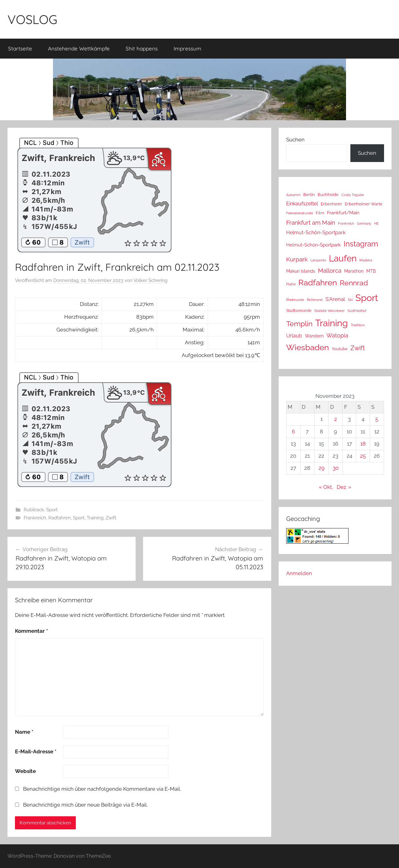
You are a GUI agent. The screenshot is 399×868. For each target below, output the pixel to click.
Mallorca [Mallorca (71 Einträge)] (330, 271)
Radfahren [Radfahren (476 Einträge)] (318, 283)
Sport (52, 510)
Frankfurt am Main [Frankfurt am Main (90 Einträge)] (311, 223)
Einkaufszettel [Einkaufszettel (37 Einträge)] (302, 204)
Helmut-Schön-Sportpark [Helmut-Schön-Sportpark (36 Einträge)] (316, 233)
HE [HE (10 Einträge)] (376, 223)
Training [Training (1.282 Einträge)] (332, 323)
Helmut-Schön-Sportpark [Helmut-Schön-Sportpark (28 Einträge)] (313, 245)
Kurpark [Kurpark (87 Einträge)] (297, 259)
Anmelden (299, 573)
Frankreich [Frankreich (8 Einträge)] (346, 223)
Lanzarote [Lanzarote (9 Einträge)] (318, 260)
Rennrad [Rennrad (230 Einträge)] (354, 283)
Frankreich (35, 518)
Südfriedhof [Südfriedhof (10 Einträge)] (357, 311)
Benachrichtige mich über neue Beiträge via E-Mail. (85, 805)
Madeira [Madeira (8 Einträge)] (366, 260)
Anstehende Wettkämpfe (79, 48)
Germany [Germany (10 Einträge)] (364, 223)
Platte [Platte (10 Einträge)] (291, 284)
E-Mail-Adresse (36, 751)
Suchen (295, 140)
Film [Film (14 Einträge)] (320, 213)
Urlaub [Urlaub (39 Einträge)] (294, 336)
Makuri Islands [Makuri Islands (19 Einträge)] (301, 271)
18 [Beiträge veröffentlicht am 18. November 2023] (363, 444)
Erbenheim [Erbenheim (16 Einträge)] (331, 204)
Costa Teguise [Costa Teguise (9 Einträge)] (353, 195)
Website (25, 771)
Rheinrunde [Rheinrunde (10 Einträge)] (295, 300)
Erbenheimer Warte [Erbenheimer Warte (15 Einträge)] (364, 204)
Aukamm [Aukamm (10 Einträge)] (293, 195)
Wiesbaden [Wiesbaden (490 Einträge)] (308, 347)
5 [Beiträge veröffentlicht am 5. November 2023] (377, 419)
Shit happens (142, 48)
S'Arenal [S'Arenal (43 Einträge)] (335, 299)
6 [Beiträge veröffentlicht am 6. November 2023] (293, 432)
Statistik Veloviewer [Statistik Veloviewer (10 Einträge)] (329, 311)
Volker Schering (150, 280)
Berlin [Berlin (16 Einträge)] (309, 195)
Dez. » (344, 487)
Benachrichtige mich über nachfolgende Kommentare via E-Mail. (102, 789)
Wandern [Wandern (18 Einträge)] (314, 336)
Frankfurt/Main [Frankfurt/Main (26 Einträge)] (343, 213)
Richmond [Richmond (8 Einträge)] (315, 300)
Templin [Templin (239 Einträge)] (299, 324)
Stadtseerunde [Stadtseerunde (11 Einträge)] (299, 311)
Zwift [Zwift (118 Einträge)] (358, 348)
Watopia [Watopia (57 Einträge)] (337, 335)
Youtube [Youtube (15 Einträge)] (340, 349)
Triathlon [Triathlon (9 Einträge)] (358, 325)
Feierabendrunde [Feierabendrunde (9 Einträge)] (300, 213)
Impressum (187, 48)
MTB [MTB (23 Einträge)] (371, 271)
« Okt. (326, 487)
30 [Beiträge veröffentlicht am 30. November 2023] (336, 468)
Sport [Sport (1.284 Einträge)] (367, 298)
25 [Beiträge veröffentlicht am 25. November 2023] (363, 456)
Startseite (20, 48)
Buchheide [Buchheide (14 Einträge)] (328, 195)
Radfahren (60, 518)
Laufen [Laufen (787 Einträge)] (343, 258)
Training (95, 518)
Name (24, 732)
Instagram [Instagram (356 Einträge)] (361, 244)
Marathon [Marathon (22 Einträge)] (354, 271)
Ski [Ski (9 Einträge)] (350, 300)
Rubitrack (34, 510)
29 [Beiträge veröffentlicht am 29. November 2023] (322, 468)
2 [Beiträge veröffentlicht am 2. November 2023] (336, 419)
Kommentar (31, 631)
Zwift (111, 518)
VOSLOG (32, 19)
